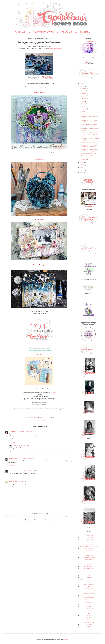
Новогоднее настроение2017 (89, 580)
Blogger (65, 640)
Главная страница (39, 517)
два (89, 553)
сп (89, 595)
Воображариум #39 (87, 156)
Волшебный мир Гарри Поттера (89, 546)
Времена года (89, 551)
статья (89, 607)
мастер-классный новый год (89, 573)
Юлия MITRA (13, 431)
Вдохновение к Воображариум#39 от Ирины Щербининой (90, 138)
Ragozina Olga (13, 481)
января (84, 159)
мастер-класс (89, 571)
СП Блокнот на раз (89, 600)
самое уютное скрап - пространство (39, 350)
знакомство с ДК (89, 560)
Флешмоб (89, 615)
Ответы (13, 442)
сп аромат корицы (89, 598)
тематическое (89, 611)
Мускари (39, 354)
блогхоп (89, 542)
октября (84, 93)
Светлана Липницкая (15, 471)
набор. (89, 577)
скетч (89, 591)
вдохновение (89, 544)
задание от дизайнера (39, 420)
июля (83, 101)
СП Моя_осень (89, 602)
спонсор (89, 604)
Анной (54, 393)
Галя (15, 445)
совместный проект (89, 593)
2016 (81, 167)
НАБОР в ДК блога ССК (88, 143)
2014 (81, 173)
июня (83, 104)
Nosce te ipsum (89, 624)
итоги (46, 420)
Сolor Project (89, 609)
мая (83, 106)
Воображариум (89, 548)
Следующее (9, 517)
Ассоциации (89, 540)
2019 (81, 86)
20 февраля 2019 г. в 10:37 (25, 431)
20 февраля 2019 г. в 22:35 (27, 458)
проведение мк (89, 589)
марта (83, 111)
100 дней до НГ (89, 537)
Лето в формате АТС (89, 566)
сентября (84, 96)
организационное (89, 584)
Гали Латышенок (55, 48)
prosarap (89, 627)
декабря (84, 88)
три (89, 613)
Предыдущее (70, 517)
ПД (89, 586)
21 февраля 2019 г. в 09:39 (30, 471)
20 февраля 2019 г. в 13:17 (24, 445)
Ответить (12, 438)
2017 (81, 165)
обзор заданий (89, 582)
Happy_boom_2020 (89, 622)
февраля (84, 114)
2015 (81, 170)
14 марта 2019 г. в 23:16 (24, 481)
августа (84, 99)
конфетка (89, 564)
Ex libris (89, 620)
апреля (84, 109)
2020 (81, 84)
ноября (84, 91)
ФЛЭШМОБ (89, 618)
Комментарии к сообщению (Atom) (44, 520)
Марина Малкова (14, 458)
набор (89, 575)
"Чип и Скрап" (89, 535)
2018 (81, 162)
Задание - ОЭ (89, 555)
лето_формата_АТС (89, 569)
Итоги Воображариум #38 (88, 153)
